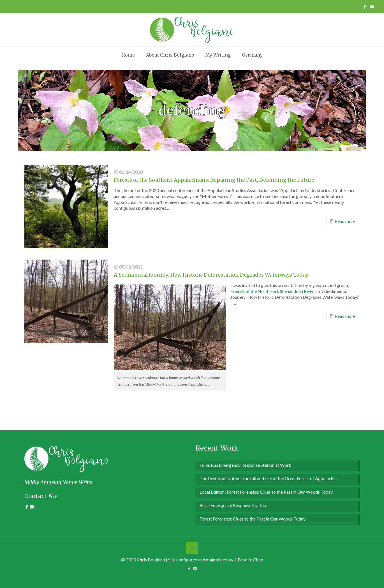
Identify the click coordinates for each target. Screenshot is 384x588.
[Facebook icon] (365, 7)
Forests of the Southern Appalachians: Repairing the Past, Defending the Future (214, 180)
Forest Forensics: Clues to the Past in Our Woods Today (253, 519)
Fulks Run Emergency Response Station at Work (245, 465)
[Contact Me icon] (372, 7)
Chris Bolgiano (151, 560)
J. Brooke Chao (249, 560)
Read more (345, 221)
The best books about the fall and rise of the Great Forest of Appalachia (268, 478)
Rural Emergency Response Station (233, 505)
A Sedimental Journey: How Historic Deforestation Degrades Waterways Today (211, 275)
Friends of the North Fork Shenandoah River (272, 291)
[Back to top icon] (192, 548)
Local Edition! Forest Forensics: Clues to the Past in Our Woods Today (266, 492)
